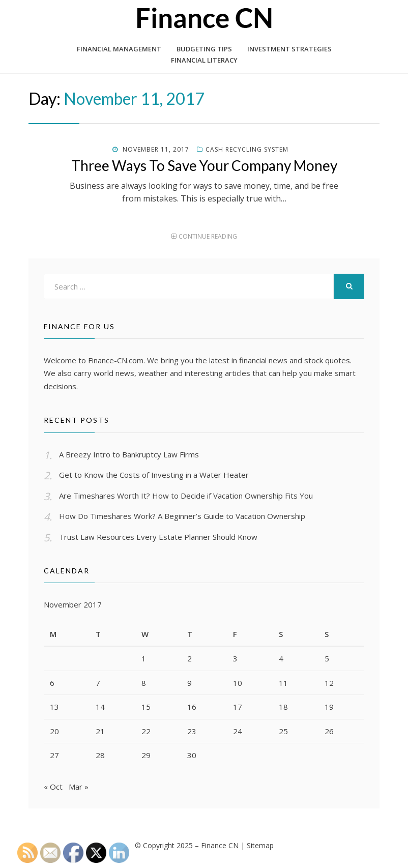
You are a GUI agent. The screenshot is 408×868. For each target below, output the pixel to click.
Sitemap (260, 846)
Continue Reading (208, 236)
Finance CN (220, 846)
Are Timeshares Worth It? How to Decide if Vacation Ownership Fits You (186, 496)
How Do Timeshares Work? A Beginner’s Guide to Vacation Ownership (182, 516)
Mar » (79, 788)
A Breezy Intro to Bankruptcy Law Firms (129, 454)
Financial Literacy (204, 60)
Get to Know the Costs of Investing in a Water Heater (154, 475)
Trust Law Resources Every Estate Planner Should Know (158, 537)
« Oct (53, 788)
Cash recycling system (247, 149)
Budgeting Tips (204, 49)
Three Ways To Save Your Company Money (204, 165)
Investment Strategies (289, 49)
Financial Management (119, 49)
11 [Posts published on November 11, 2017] (283, 683)
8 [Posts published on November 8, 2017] (144, 683)
